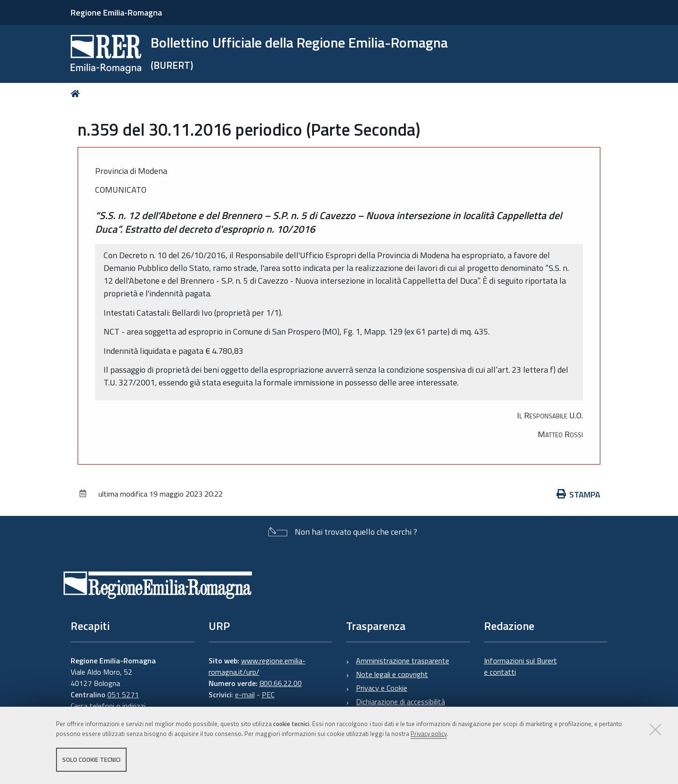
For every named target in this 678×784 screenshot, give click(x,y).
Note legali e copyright (392, 674)
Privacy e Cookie (382, 688)
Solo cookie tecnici (91, 759)
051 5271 (123, 694)
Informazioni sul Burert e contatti (521, 666)
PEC (268, 694)
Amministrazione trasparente (403, 661)
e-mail (245, 694)
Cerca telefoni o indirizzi (108, 706)
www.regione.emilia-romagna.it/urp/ (257, 666)
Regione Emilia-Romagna (116, 12)
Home (77, 94)
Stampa (579, 494)
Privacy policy (429, 734)
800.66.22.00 (281, 683)
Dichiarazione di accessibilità (400, 702)
